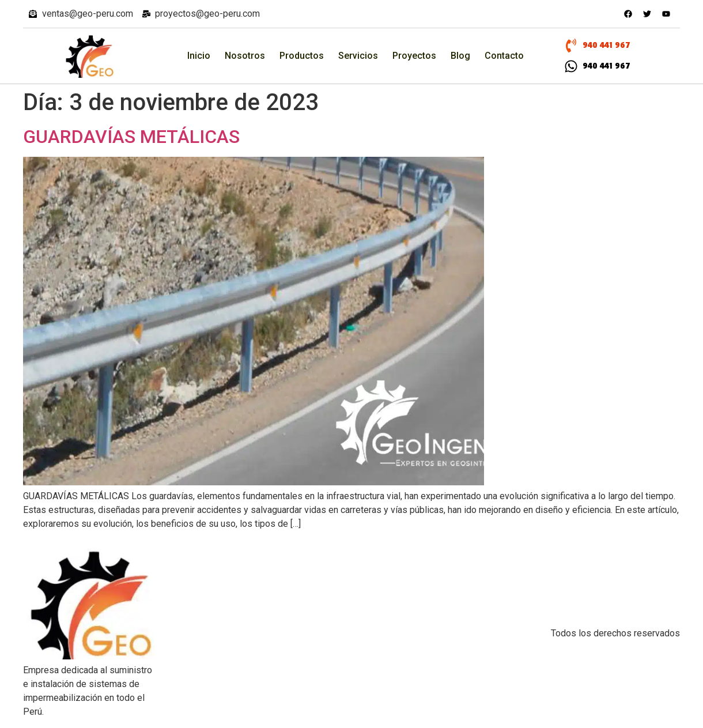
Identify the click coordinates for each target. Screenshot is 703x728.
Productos (302, 56)
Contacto (504, 56)
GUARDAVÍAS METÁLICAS (131, 137)
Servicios (358, 56)
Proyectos (414, 56)
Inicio (199, 56)
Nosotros (245, 56)
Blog (460, 56)
